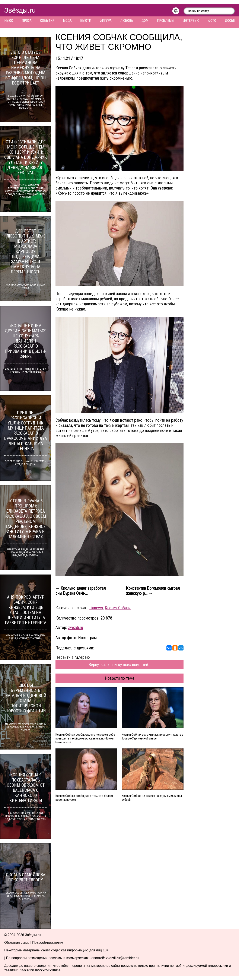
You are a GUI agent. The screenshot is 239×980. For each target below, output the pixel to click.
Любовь (127, 21)
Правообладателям (48, 943)
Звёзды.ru (20, 10)
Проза (27, 21)
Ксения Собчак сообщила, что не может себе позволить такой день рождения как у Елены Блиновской (85, 738)
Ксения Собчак (118, 608)
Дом (145, 21)
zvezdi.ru (76, 627)
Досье (230, 21)
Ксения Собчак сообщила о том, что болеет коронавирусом (84, 798)
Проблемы (166, 21)
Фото (212, 21)
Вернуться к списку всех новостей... (120, 665)
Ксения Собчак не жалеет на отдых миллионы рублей (152, 798)
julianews (95, 608)
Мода (67, 21)
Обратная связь (17, 943)
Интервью (191, 21)
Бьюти (86, 21)
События (47, 21)
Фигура (106, 21)
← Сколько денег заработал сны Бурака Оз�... (81, 591)
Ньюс (9, 21)
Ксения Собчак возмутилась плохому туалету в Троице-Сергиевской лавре (152, 736)
